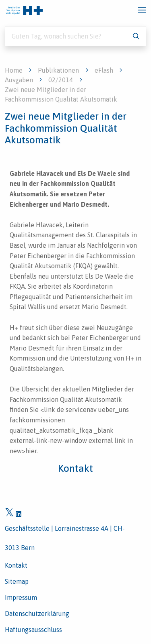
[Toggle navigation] (142, 10)
